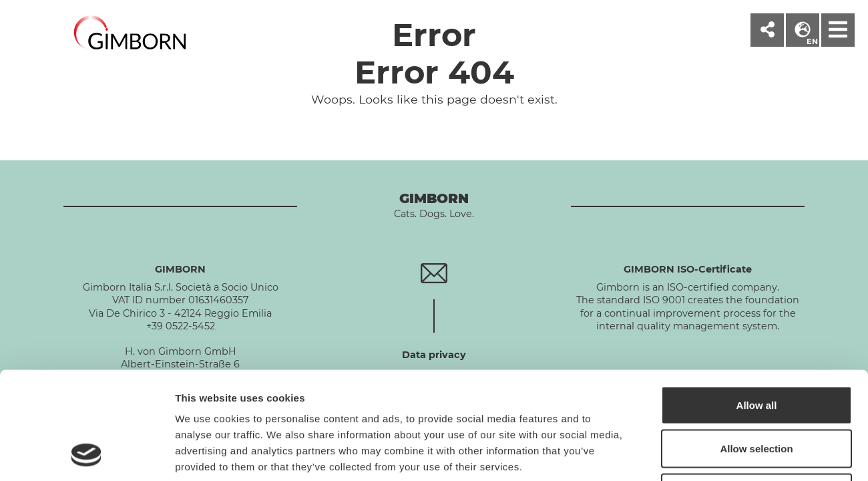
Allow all (757, 306)
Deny (757, 393)
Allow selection (756, 350)
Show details (701, 455)
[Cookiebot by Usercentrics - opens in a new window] (86, 455)
